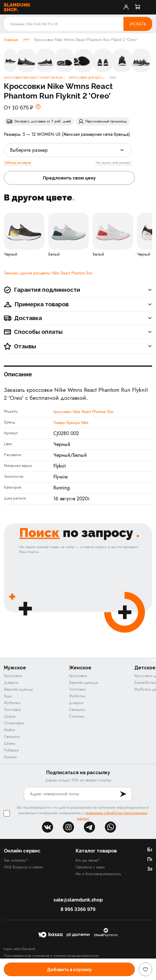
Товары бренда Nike (71, 423)
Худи (8, 696)
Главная (11, 40)
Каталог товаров (96, 851)
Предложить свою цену (69, 178)
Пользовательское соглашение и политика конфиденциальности (51, 956)
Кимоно (10, 757)
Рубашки (11, 750)
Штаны (10, 743)
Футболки (12, 703)
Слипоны (77, 716)
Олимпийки (14, 723)
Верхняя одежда (18, 689)
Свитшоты (12, 737)
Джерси (11, 683)
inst (68, 827)
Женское (80, 668)
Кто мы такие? (88, 860)
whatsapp (110, 827)
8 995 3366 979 (78, 909)
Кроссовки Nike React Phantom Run (83, 412)
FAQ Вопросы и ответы (24, 867)
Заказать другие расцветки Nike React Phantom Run (48, 273)
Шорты (10, 716)
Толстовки (12, 710)
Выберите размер (29, 150)
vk (47, 827)
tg (89, 827)
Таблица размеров (17, 163)
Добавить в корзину (69, 969)
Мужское (15, 668)
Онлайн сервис (22, 851)
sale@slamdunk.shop (78, 900)
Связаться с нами (90, 867)
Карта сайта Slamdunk (20, 949)
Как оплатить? (16, 860)
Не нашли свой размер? (114, 163)
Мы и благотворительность (98, 874)
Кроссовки (13, 676)
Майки (9, 730)
